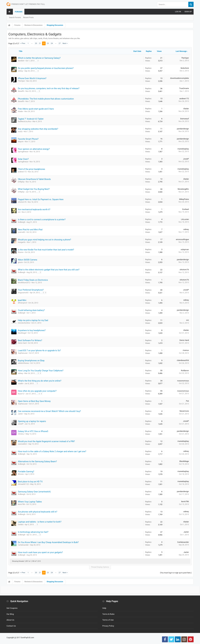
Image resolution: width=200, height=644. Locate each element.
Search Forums (15, 17)
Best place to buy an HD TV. (30, 482)
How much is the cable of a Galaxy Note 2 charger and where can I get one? (52, 451)
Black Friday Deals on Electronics (33, 280)
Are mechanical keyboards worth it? (34, 209)
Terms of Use (108, 620)
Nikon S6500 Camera (28, 260)
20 (36, 43)
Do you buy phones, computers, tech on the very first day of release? (49, 88)
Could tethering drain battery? (31, 310)
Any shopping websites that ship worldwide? (38, 129)
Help (104, 608)
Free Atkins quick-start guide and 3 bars (36, 109)
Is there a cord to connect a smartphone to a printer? (42, 220)
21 (40, 43)
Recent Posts (28, 17)
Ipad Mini (22, 300)
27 (60, 43)
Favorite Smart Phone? (28, 139)
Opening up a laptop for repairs (32, 421)
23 (48, 43)
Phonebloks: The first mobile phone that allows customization (46, 99)
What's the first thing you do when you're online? (40, 381)
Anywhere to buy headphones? (32, 330)
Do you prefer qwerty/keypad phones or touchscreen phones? (46, 68)
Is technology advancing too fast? (33, 532)
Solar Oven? (23, 159)
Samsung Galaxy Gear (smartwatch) (34, 492)
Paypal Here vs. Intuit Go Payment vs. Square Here (41, 199)
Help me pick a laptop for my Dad (33, 320)
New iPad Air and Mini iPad (30, 230)
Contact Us (11, 626)
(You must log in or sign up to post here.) (176, 573)
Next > (65, 43)
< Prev (23, 43)
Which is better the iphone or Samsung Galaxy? (39, 58)
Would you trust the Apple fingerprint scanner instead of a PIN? (46, 441)
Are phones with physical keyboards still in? (38, 512)
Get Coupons (12, 608)
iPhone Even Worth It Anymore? (32, 78)
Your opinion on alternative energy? (34, 149)
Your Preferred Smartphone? (31, 290)
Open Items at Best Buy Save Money (34, 401)
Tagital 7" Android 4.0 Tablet (31, 119)
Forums (19, 12)
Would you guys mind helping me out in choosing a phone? (45, 240)
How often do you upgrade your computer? (37, 391)
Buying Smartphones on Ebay (31, 361)
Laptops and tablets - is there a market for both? (40, 522)
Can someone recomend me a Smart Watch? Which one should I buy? (49, 411)
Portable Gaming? (26, 472)
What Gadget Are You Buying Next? (34, 189)
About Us (10, 620)
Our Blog (10, 614)
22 (44, 43)
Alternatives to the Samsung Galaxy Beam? (37, 461)
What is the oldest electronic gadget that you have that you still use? (49, 270)
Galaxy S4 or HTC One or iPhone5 (33, 431)
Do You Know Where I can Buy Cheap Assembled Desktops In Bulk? (48, 542)
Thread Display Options (100, 567)
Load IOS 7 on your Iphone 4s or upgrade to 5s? (39, 350)
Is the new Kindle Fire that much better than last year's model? (46, 250)
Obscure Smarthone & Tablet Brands (34, 179)
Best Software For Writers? (30, 340)
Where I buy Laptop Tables (30, 502)
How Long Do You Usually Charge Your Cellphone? (41, 371)
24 (52, 43)
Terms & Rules (108, 614)
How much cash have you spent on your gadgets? (40, 552)
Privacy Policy (108, 626)
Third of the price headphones (32, 169)
